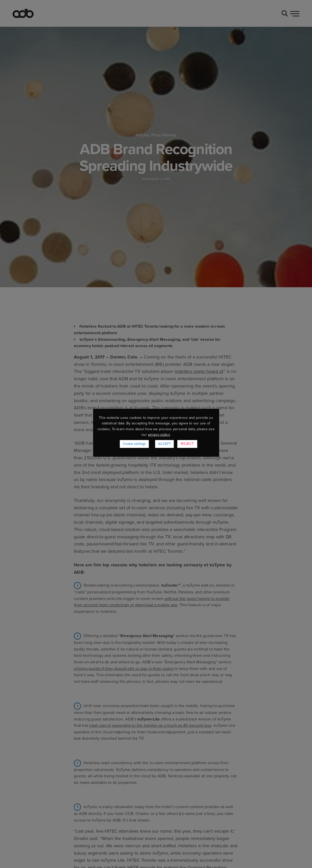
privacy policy (159, 435)
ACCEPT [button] (164, 444)
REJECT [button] (187, 444)
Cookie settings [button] (134, 444)
